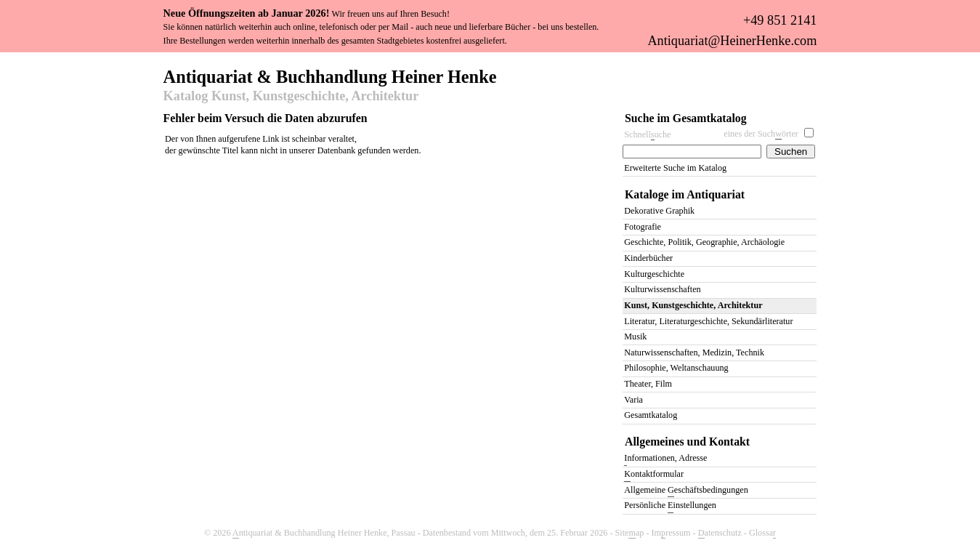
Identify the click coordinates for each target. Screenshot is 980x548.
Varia (633, 400)
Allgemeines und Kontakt (687, 442)
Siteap (630, 533)
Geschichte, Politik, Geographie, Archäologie (704, 242)
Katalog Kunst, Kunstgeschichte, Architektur (291, 97)
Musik (635, 337)
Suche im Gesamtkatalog (686, 118)
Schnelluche (647, 135)
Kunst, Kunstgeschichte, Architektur (693, 305)
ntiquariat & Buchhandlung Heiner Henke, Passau (324, 533)
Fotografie (643, 227)
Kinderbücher (648, 258)
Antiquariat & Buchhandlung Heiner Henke (330, 76)
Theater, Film (648, 384)
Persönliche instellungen (670, 506)
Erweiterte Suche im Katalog (675, 168)
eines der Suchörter (761, 134)
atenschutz (720, 533)
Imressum (671, 533)
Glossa (762, 533)
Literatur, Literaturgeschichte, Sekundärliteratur (708, 321)
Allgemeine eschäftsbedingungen (686, 491)
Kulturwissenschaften (662, 289)
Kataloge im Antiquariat (685, 194)
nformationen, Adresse (665, 459)
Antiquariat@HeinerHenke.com (732, 41)
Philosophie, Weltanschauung (676, 368)
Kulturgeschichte (654, 274)
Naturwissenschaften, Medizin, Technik (694, 352)
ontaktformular (654, 475)
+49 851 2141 (780, 20)
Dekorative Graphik (659, 211)
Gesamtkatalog (651, 415)
